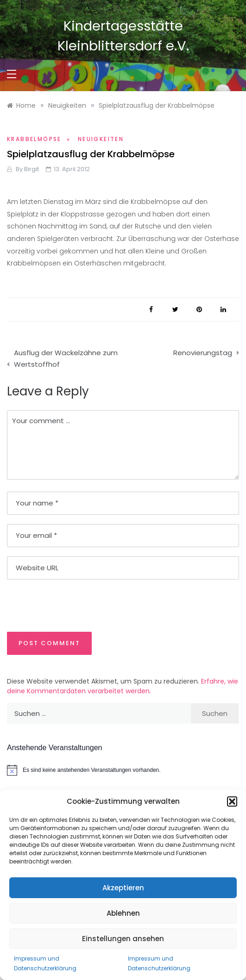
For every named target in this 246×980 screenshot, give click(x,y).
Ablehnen (123, 913)
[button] (232, 801)
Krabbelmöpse (34, 139)
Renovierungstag (203, 353)
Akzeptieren (123, 888)
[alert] (123, 770)
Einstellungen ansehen (123, 939)
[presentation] (70, 605)
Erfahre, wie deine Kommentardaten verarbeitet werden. (123, 686)
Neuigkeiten (101, 139)
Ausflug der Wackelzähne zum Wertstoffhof (66, 359)
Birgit (32, 169)
